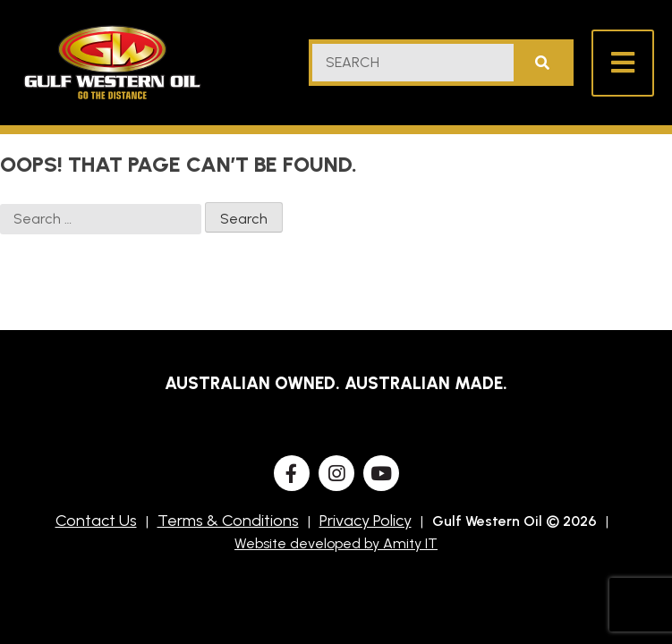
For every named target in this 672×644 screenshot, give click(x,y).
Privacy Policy (366, 521)
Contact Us (96, 521)
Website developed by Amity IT (336, 543)
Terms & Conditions (228, 521)
